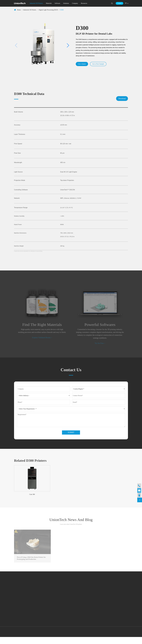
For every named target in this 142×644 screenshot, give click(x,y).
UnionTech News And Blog (71, 526)
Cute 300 (32, 499)
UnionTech (24, 638)
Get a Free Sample (100, 64)
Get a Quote (82, 64)
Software (57, 3)
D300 (62, 10)
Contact (120, 3)
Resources (84, 3)
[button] (16, 45)
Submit (71, 437)
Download (122, 99)
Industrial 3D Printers (36, 3)
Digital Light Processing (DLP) (48, 10)
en (126, 3)
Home (19, 10)
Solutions (66, 3)
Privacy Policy (125, 638)
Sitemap (116, 638)
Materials (49, 3)
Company (75, 3)
